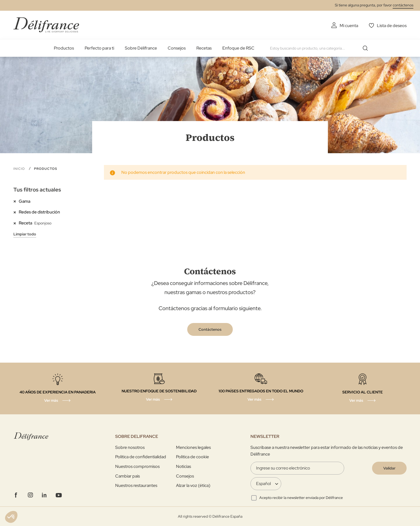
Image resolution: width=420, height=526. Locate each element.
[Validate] (389, 468)
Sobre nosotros (130, 447)
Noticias (183, 466)
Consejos (177, 48)
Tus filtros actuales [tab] (37, 190)
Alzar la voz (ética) (193, 485)
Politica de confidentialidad (141, 457)
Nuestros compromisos (137, 466)
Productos (64, 48)
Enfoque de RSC (238, 48)
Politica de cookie (192, 457)
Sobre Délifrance (141, 48)
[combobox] (321, 48)
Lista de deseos (392, 26)
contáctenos (403, 5)
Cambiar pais (127, 476)
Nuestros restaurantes (136, 485)
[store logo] (46, 25)
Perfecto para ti (99, 48)
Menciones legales (193, 447)
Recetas (204, 48)
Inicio (20, 169)
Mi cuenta (349, 26)
